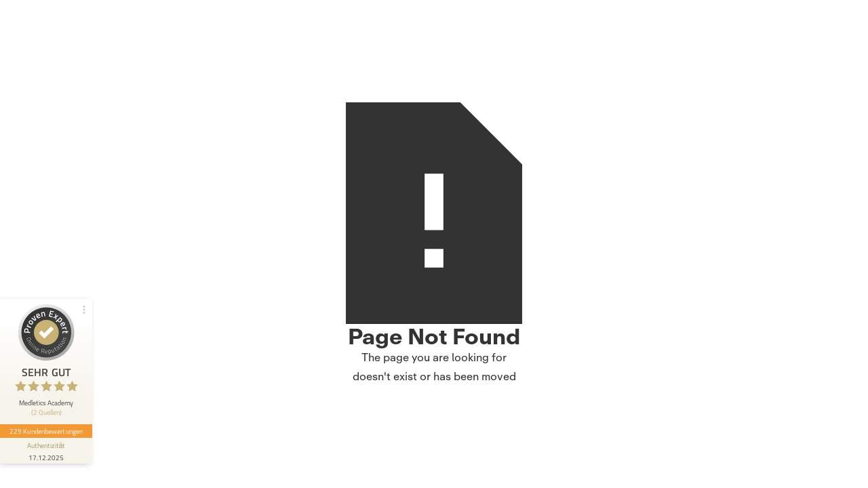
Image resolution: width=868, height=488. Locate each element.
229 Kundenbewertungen (46, 431)
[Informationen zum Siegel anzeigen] (46, 451)
